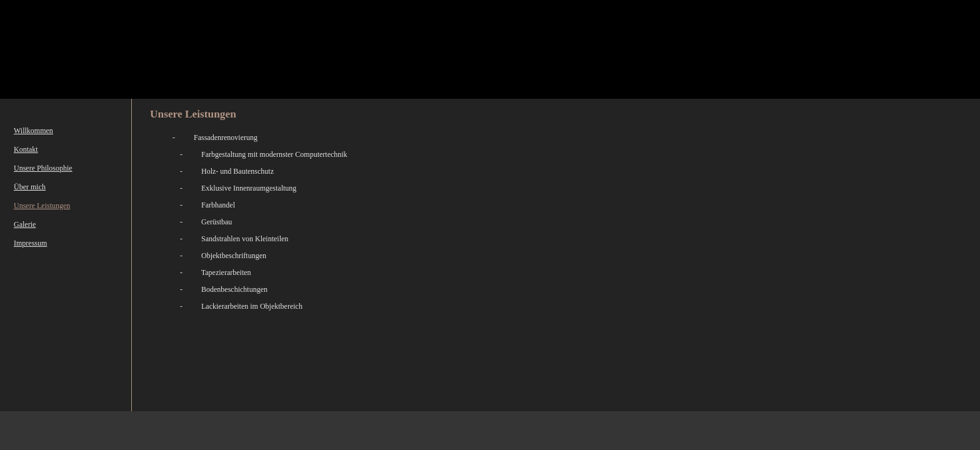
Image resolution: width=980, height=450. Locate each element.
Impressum (30, 243)
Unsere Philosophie (43, 168)
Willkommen (33, 131)
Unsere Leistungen (42, 206)
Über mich (30, 187)
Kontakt (26, 149)
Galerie (25, 224)
